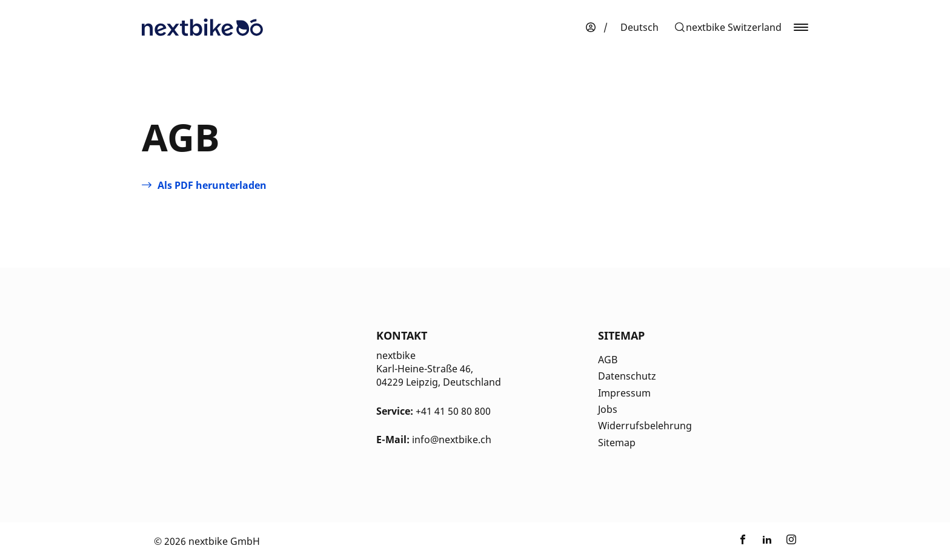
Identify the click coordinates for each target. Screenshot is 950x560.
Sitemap (617, 443)
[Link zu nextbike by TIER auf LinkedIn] (767, 541)
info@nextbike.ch (452, 440)
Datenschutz (627, 376)
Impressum (624, 393)
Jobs (608, 409)
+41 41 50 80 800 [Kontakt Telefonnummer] (453, 411)
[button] (728, 27)
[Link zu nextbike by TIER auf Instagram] (791, 541)
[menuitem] (639, 27)
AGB (608, 360)
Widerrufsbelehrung (645, 426)
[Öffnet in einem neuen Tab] (204, 185)
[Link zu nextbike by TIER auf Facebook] (743, 541)
